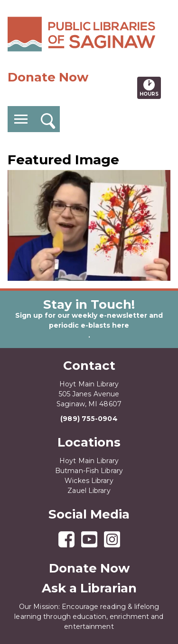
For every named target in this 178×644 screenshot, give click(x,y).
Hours (150, 88)
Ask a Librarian (89, 588)
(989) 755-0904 (89, 419)
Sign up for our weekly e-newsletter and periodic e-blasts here (89, 320)
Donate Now (48, 77)
